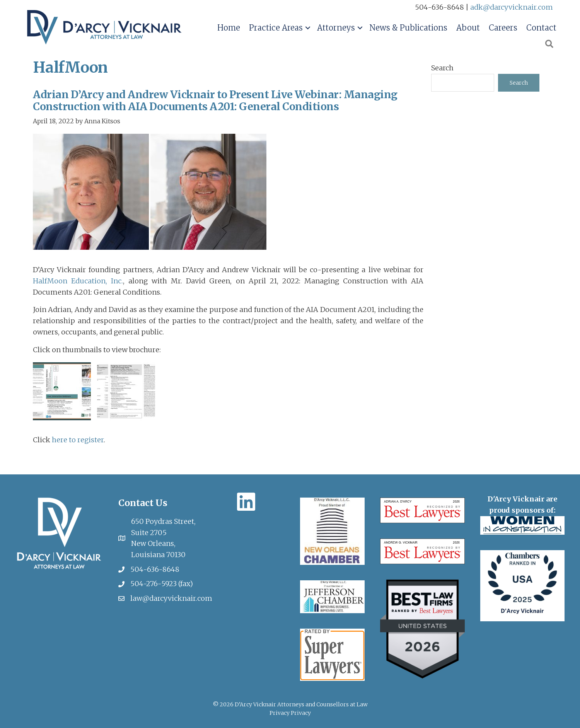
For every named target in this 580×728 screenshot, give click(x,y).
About (468, 28)
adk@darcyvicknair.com (512, 7)
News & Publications (408, 28)
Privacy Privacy (290, 712)
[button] (308, 28)
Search (442, 68)
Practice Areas (276, 28)
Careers (503, 28)
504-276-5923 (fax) (162, 583)
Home (229, 28)
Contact (541, 28)
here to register (78, 439)
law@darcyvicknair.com (171, 598)
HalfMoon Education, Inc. (78, 280)
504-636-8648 (155, 569)
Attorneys (336, 28)
